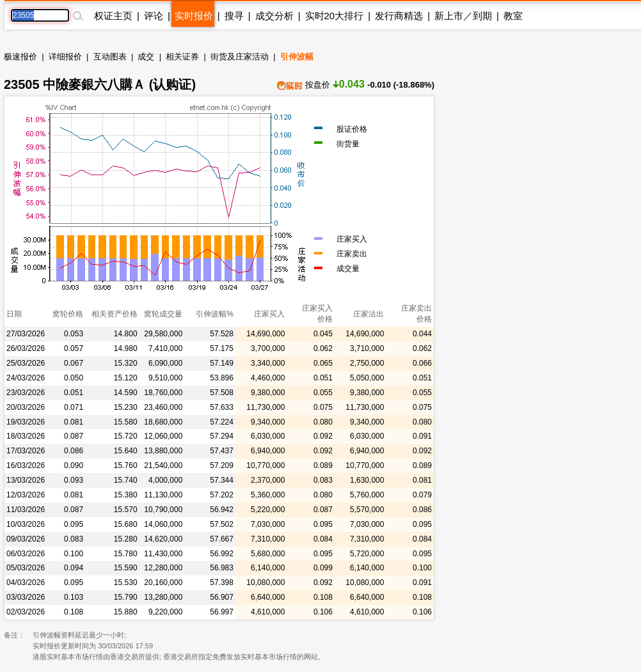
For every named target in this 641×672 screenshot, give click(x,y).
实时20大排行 (335, 16)
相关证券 (182, 57)
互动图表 (110, 57)
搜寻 (234, 16)
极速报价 (20, 57)
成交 (146, 57)
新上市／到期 (463, 16)
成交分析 (274, 16)
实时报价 (194, 16)
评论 (154, 16)
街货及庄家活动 (240, 57)
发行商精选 (399, 16)
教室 (513, 16)
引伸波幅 (297, 57)
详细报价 (65, 57)
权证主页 (113, 16)
